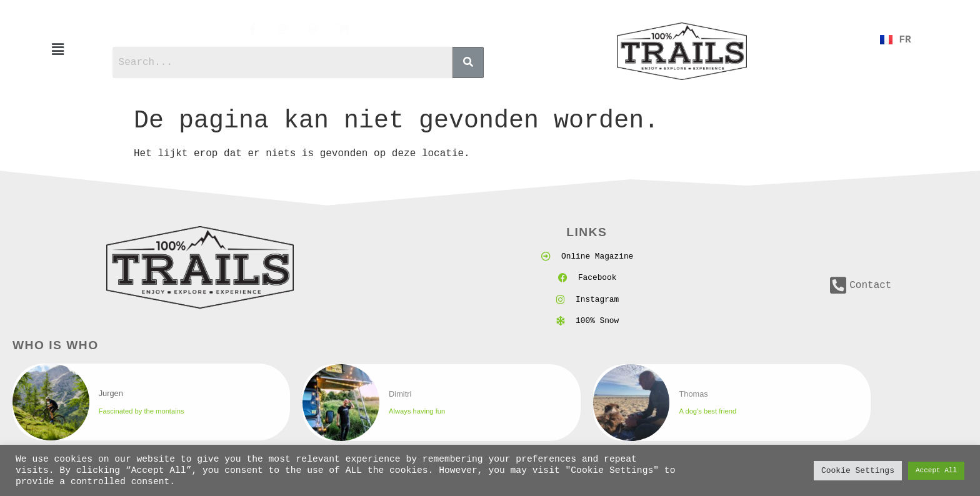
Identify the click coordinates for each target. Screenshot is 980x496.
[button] (58, 50)
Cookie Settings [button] (858, 470)
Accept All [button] (936, 471)
